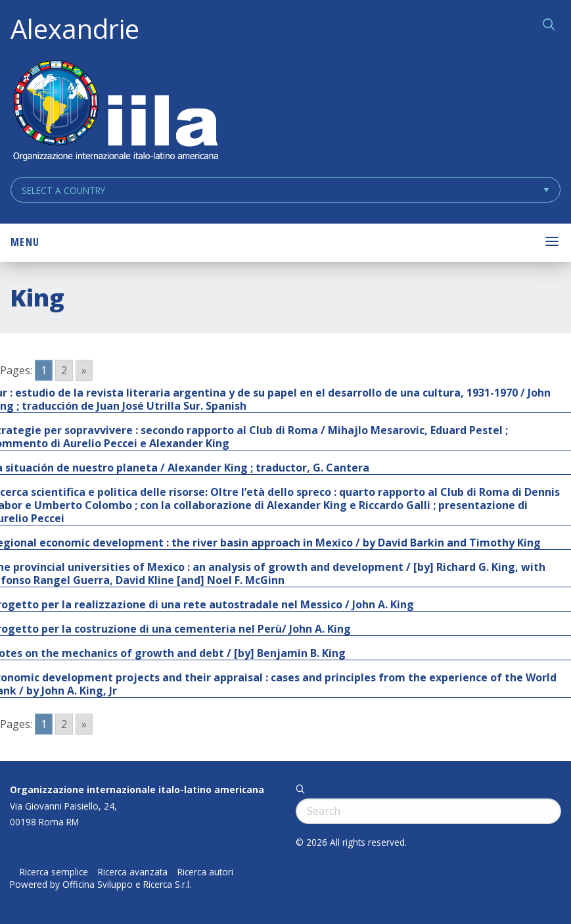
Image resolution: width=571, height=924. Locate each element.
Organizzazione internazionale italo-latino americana (137, 790)
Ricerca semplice (54, 872)
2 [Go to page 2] (64, 370)
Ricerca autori (205, 872)
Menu (25, 242)
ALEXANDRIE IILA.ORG (115, 112)
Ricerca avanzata (133, 872)
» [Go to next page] (84, 370)
